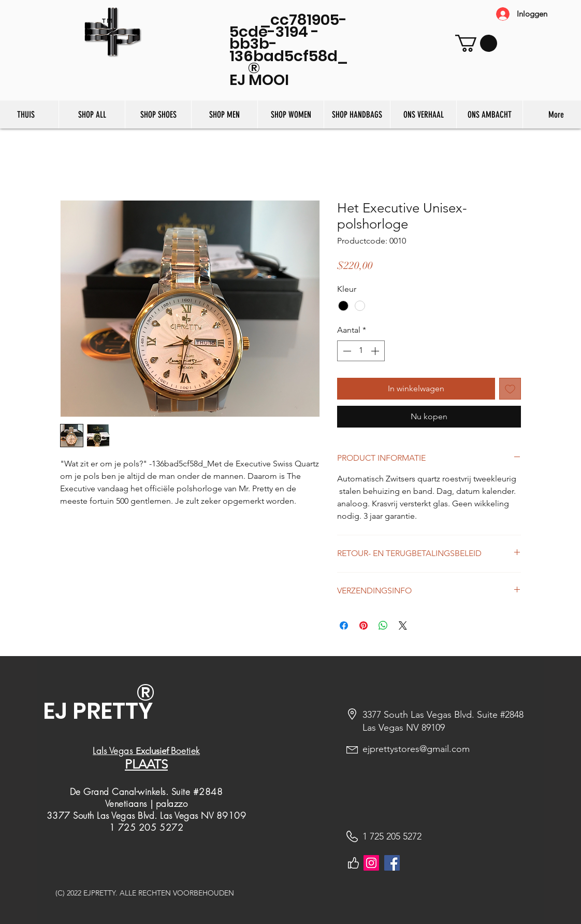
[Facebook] (392, 863)
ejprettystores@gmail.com (416, 749)
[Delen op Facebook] (344, 626)
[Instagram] (371, 863)
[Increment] (376, 351)
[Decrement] (346, 351)
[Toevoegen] (510, 389)
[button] (476, 43)
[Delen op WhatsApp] (383, 626)
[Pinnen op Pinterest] (364, 626)
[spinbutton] (361, 351)
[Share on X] (403, 626)
